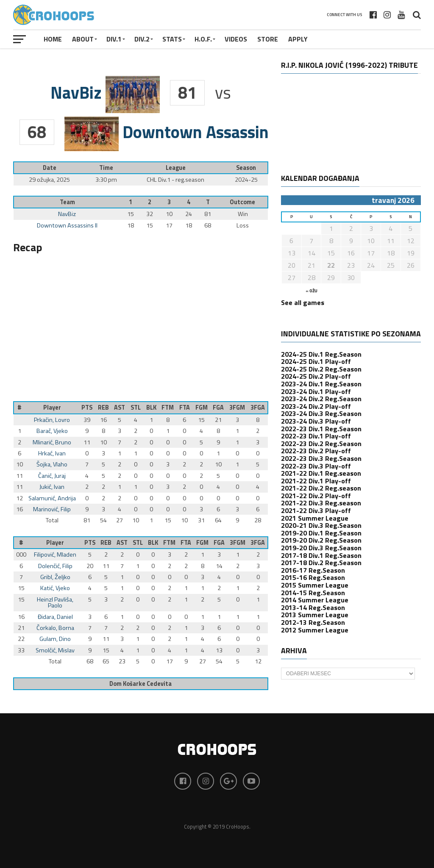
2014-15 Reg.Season (313, 593)
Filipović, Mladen (55, 555)
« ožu (312, 291)
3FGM (237, 408)
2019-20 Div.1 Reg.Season (321, 533)
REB (103, 408)
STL (136, 408)
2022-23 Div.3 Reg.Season (321, 458)
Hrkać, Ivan (52, 453)
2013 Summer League (315, 615)
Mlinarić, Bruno (52, 442)
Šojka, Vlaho (52, 464)
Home (53, 39)
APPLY (298, 39)
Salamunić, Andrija (52, 498)
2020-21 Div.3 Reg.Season (321, 525)
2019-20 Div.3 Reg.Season (321, 548)
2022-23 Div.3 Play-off (316, 466)
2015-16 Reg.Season (313, 577)
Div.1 (114, 39)
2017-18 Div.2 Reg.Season (321, 563)
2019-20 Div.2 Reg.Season (321, 540)
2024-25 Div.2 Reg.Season (321, 369)
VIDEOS (236, 39)
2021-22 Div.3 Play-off (316, 510)
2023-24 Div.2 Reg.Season (321, 399)
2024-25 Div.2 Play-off (316, 376)
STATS (172, 39)
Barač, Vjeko (52, 431)
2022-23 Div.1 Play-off (316, 436)
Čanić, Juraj (52, 476)
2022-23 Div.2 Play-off (316, 451)
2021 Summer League (315, 518)
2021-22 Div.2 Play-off (316, 496)
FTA (185, 408)
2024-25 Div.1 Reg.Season (321, 354)
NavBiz (67, 214)
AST (120, 408)
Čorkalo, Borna (55, 628)
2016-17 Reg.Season (313, 570)
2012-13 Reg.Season (313, 622)
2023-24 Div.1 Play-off (316, 391)
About (83, 39)
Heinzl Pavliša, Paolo (55, 602)
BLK (151, 408)
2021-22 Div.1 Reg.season (321, 473)
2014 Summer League (315, 600)
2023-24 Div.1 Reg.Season (321, 384)
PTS (87, 408)
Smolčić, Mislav (55, 650)
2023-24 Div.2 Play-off (316, 406)
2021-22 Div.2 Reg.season (321, 488)
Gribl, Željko (55, 577)
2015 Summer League (315, 585)
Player (52, 408)
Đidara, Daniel (55, 617)
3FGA (258, 408)
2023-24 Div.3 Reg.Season (321, 413)
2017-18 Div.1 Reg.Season (321, 555)
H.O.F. (203, 39)
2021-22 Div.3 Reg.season (321, 503)
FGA (218, 408)
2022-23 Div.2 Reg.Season (321, 444)
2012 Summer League (315, 630)
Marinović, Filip (52, 509)
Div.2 (142, 39)
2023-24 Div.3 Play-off (316, 421)
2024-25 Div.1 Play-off (316, 361)
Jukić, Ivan (52, 487)
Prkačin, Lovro (52, 420)
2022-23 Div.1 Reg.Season (321, 429)
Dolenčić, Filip (55, 566)
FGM (202, 408)
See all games (303, 302)
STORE (268, 39)
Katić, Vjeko (55, 588)
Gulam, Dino (55, 639)
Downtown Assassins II (67, 225)
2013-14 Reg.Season (313, 607)
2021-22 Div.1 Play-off (316, 481)
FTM (168, 408)
